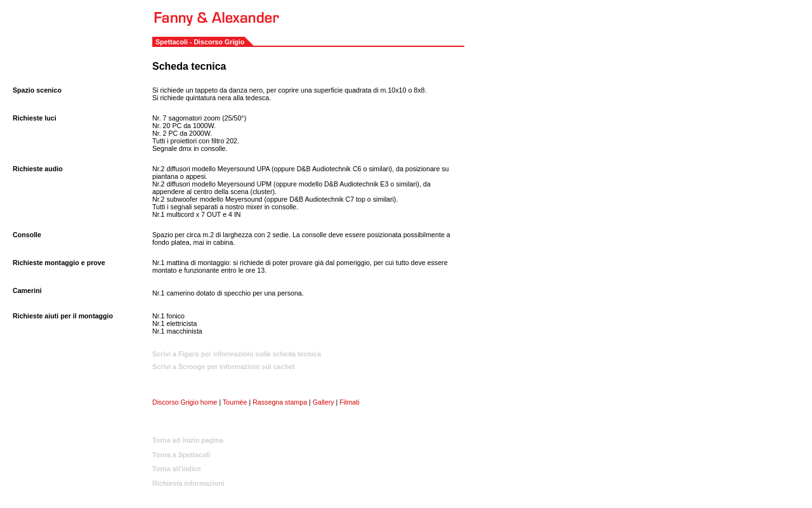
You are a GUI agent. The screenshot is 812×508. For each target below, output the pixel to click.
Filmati (349, 402)
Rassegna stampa (281, 402)
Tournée (235, 402)
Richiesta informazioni (188, 483)
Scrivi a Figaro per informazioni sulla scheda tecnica (237, 354)
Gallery (324, 402)
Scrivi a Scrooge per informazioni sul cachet (223, 367)
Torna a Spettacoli (181, 455)
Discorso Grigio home (185, 402)
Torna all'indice (177, 469)
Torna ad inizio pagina (188, 440)
